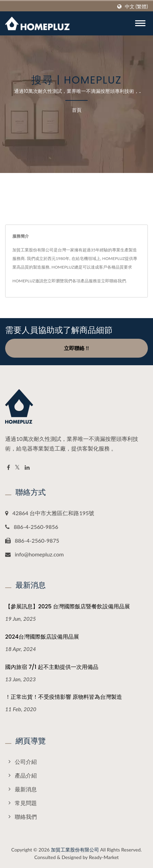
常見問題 (26, 803)
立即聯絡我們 (113, 281)
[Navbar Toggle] (140, 23)
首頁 (77, 110)
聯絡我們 (26, 817)
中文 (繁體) (136, 7)
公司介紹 (26, 762)
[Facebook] (8, 468)
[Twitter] (17, 468)
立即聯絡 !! (76, 348)
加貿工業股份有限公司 (75, 850)
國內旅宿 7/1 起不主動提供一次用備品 (52, 667)
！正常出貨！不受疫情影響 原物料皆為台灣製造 (64, 697)
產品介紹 (26, 775)
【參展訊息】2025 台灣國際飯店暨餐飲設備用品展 (68, 606)
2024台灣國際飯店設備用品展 (42, 637)
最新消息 (26, 789)
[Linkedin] (27, 468)
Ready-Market (104, 857)
